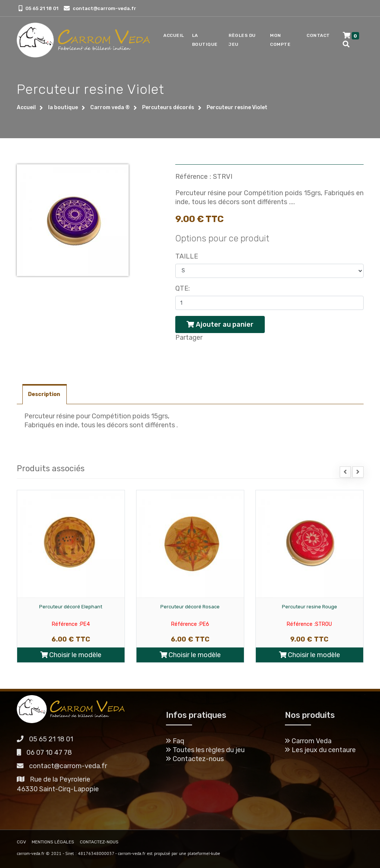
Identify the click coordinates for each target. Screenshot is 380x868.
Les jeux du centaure (320, 750)
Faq (175, 741)
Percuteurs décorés (168, 107)
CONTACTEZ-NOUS (99, 842)
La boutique (205, 40)
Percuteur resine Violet (237, 107)
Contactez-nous (195, 759)
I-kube (214, 853)
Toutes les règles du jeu (205, 750)
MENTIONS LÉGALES (53, 842)
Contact (318, 35)
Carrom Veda (308, 741)
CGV (21, 842)
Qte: (183, 288)
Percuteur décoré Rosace (190, 607)
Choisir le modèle (71, 655)
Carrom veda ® (110, 107)
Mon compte (280, 40)
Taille (187, 256)
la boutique (63, 107)
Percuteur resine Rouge (310, 607)
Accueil (174, 35)
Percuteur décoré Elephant (71, 607)
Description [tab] (45, 394)
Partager (189, 338)
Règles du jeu (242, 40)
